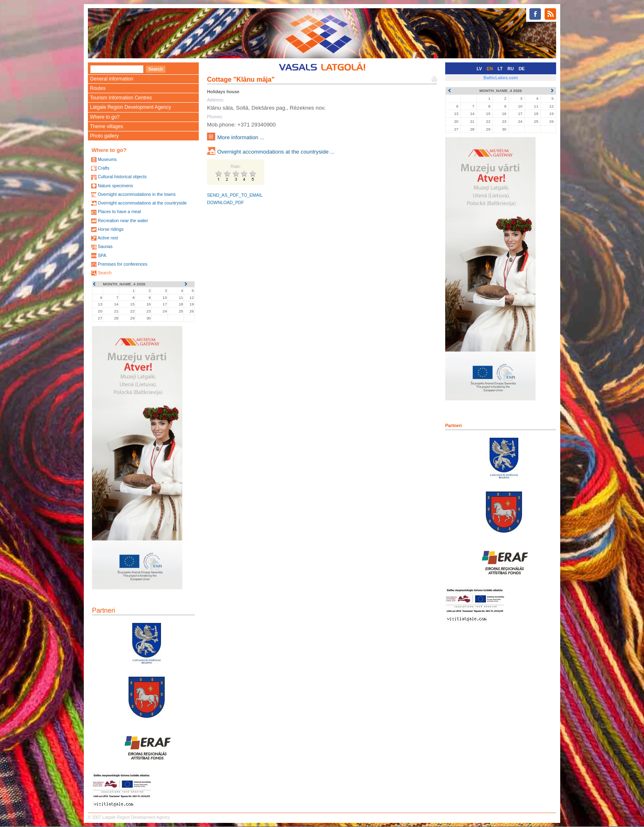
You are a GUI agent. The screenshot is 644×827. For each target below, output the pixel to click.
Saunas (105, 246)
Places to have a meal (119, 211)
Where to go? (105, 117)
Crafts (103, 168)
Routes (98, 88)
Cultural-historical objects (122, 177)
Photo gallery (104, 136)
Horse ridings (111, 229)
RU (511, 69)
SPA (102, 255)
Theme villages (107, 126)
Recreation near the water (123, 221)
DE (522, 69)
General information (112, 79)
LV (480, 69)
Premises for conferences (123, 264)
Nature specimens (115, 186)
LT (500, 69)
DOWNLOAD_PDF (225, 202)
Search (105, 273)
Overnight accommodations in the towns (137, 194)
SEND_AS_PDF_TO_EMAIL (235, 195)
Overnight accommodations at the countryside (142, 203)
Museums (107, 159)
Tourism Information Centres (121, 98)
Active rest (108, 238)
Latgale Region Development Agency (130, 107)
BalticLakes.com (501, 78)
